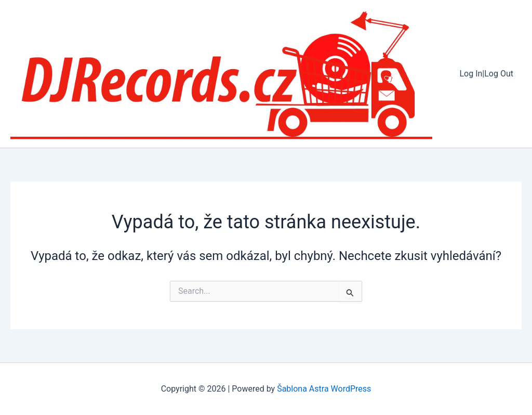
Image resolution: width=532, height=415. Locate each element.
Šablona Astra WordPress (324, 389)
